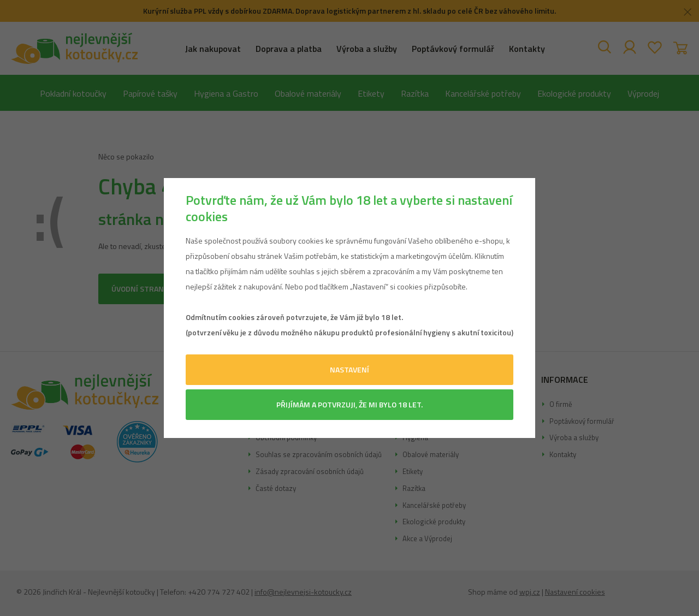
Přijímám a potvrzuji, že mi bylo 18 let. (349, 404)
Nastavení (349, 369)
